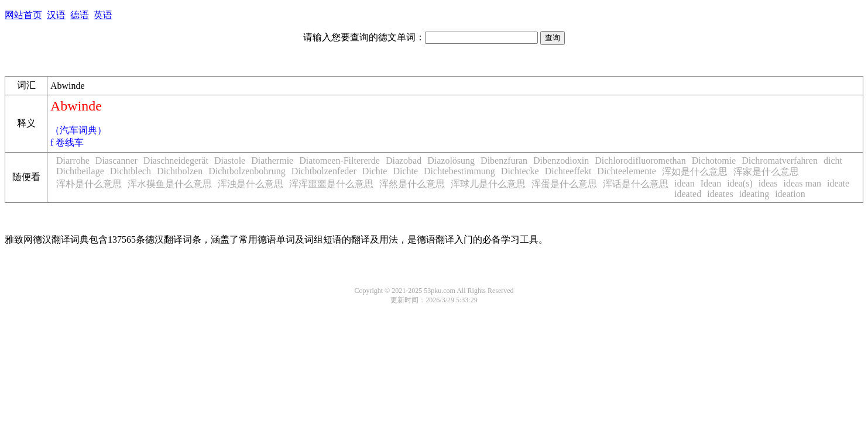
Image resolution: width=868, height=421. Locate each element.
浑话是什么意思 (636, 184)
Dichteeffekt (568, 171)
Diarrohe (73, 161)
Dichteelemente (626, 171)
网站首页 (23, 15)
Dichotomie (714, 161)
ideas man (802, 183)
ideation (790, 194)
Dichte (375, 171)
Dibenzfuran (504, 161)
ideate (838, 183)
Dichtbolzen (180, 171)
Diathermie (272, 161)
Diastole (230, 161)
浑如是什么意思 (695, 172)
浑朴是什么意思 (89, 184)
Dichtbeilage (80, 171)
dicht (833, 161)
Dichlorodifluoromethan (640, 161)
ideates (720, 194)
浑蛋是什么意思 (564, 184)
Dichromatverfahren (780, 161)
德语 (80, 15)
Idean (711, 183)
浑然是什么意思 (412, 184)
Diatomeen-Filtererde (339, 161)
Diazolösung (451, 161)
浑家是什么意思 (766, 172)
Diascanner (116, 161)
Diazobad (404, 161)
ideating (754, 194)
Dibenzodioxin (561, 161)
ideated (688, 194)
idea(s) (740, 183)
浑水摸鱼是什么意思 (170, 184)
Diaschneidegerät (176, 161)
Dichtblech (131, 171)
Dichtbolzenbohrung (247, 171)
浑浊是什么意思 (251, 184)
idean (685, 183)
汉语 (56, 15)
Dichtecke (520, 171)
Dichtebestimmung (459, 171)
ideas (768, 183)
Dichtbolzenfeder (324, 171)
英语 (103, 15)
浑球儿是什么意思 (488, 184)
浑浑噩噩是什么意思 (331, 184)
